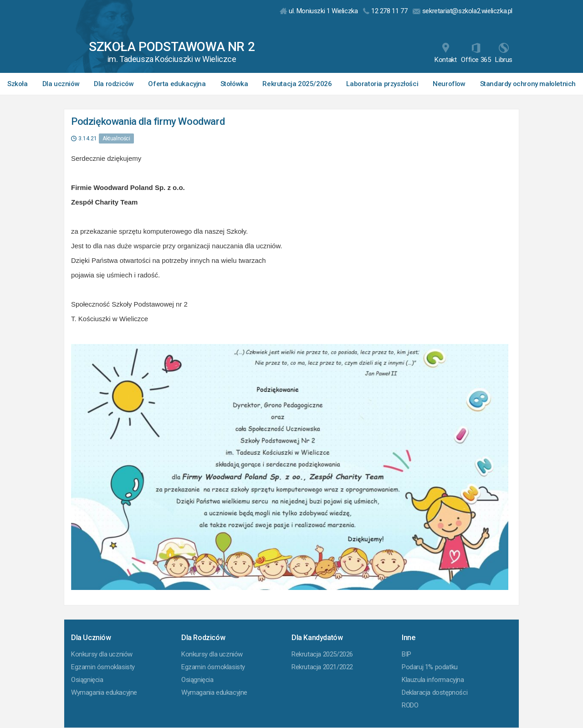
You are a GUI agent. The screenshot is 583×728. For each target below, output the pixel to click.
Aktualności (116, 138)
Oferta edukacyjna (177, 84)
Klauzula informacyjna (433, 680)
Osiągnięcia (87, 680)
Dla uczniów (61, 84)
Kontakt (445, 53)
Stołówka (234, 84)
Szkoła (18, 84)
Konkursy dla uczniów (102, 654)
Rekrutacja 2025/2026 (297, 84)
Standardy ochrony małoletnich (528, 84)
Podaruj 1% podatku (430, 667)
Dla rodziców (114, 84)
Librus (504, 53)
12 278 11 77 (385, 11)
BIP (407, 654)
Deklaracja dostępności (435, 692)
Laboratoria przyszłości (382, 84)
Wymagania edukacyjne (104, 692)
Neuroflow (449, 84)
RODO (410, 705)
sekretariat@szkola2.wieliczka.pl (463, 11)
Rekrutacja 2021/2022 (322, 667)
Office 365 (476, 53)
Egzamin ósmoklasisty (103, 667)
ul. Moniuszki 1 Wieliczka (319, 11)
